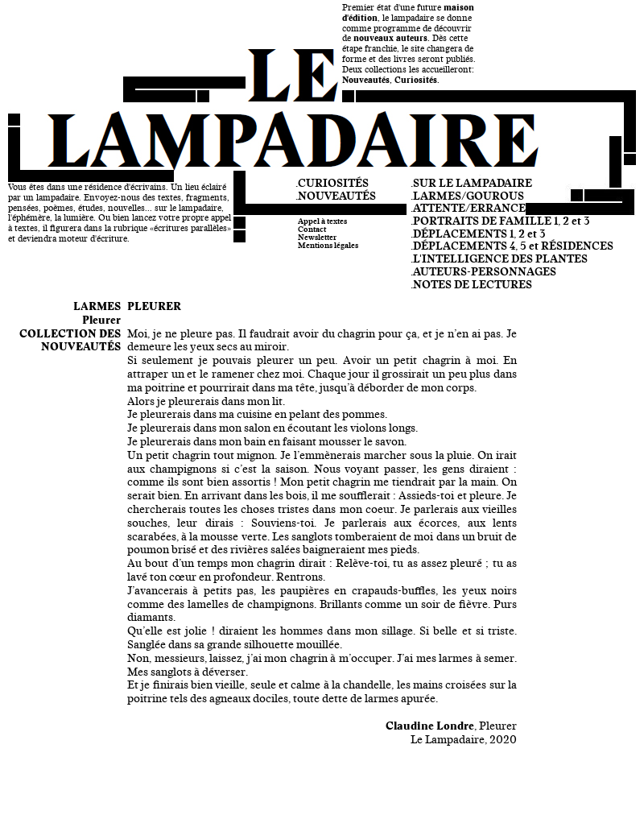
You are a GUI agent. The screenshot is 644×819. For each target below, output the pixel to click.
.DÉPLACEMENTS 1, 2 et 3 (478, 234)
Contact (312, 230)
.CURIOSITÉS (332, 184)
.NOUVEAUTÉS (336, 196)
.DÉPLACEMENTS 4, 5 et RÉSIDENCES (512, 246)
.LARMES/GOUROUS (467, 196)
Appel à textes (322, 221)
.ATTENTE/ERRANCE (468, 209)
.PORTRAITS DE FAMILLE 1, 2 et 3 (500, 221)
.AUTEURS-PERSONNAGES (483, 272)
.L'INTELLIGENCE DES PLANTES (499, 259)
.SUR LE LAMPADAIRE (471, 184)
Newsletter (317, 238)
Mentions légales (328, 246)
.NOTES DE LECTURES (471, 285)
